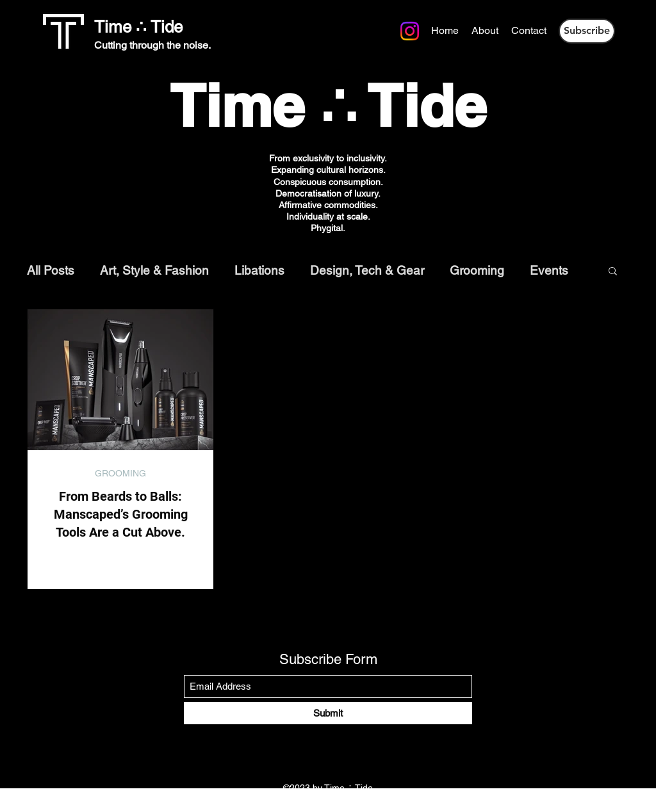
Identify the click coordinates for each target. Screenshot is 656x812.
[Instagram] (205, 30)
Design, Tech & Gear (367, 270)
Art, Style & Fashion (154, 270)
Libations (259, 270)
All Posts (51, 270)
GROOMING (120, 473)
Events (549, 270)
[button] (587, 31)
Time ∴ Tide (138, 27)
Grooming (477, 270)
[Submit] (328, 713)
